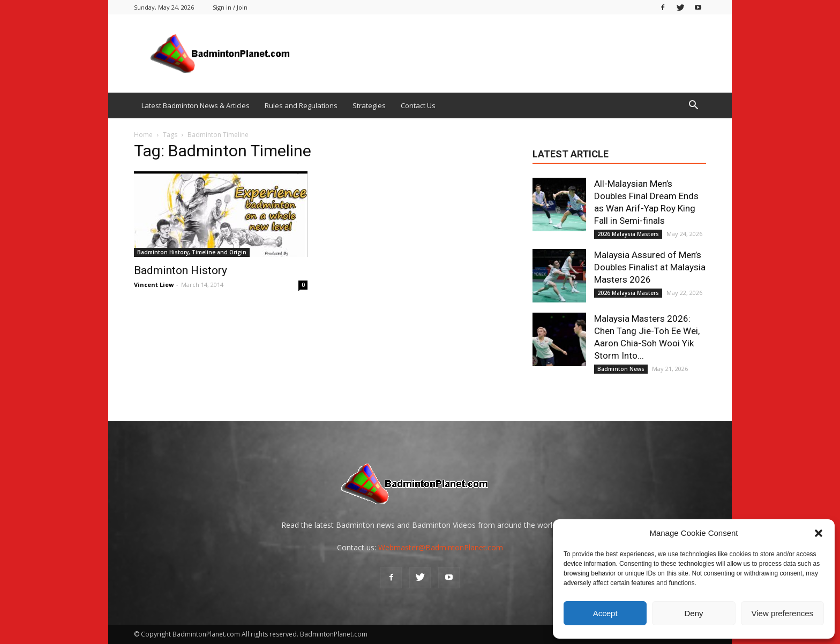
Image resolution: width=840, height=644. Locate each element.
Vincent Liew (154, 285)
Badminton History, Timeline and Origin (192, 252)
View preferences (783, 613)
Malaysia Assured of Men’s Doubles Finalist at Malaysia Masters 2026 (650, 267)
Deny (693, 613)
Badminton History (181, 270)
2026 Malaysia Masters (628, 234)
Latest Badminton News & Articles (196, 105)
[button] (819, 533)
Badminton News (621, 369)
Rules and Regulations (301, 105)
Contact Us (418, 105)
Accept (605, 613)
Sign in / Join (230, 7)
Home (143, 135)
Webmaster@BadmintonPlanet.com (441, 547)
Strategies (369, 105)
